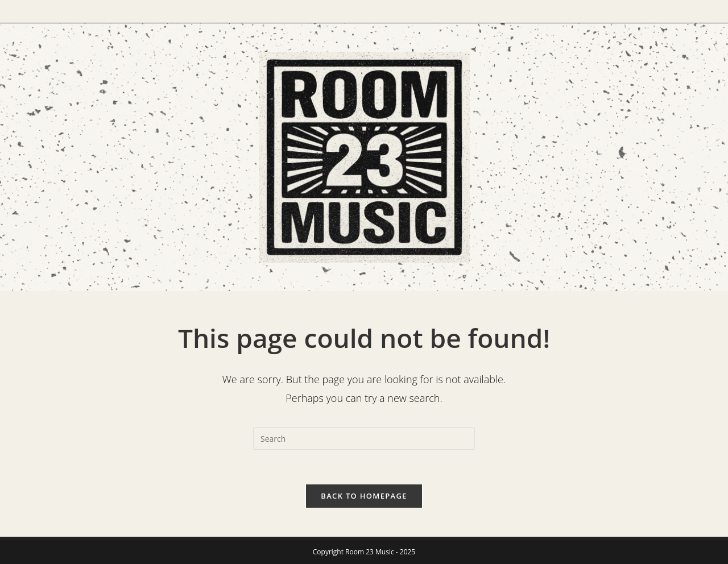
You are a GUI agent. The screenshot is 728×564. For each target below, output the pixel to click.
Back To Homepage (364, 496)
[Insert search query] (364, 438)
